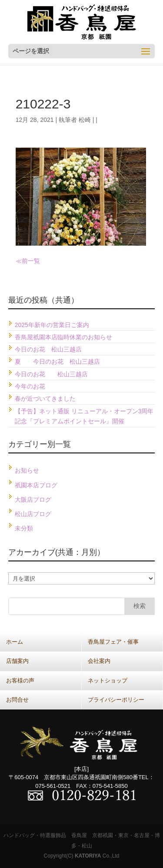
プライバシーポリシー (116, 700)
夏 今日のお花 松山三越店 (57, 361)
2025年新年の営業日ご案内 (52, 325)
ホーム (15, 642)
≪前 (22, 261)
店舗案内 (17, 661)
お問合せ (17, 700)
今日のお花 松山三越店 (48, 349)
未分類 (24, 528)
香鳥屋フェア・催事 (113, 642)
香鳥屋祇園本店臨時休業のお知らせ (63, 337)
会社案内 (99, 661)
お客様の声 (20, 681)
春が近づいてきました (45, 399)
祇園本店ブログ (36, 485)
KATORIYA (88, 856)
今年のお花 (30, 386)
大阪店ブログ (33, 500)
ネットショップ (108, 681)
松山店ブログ (33, 514)
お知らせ (27, 470)
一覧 (34, 261)
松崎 (85, 120)
